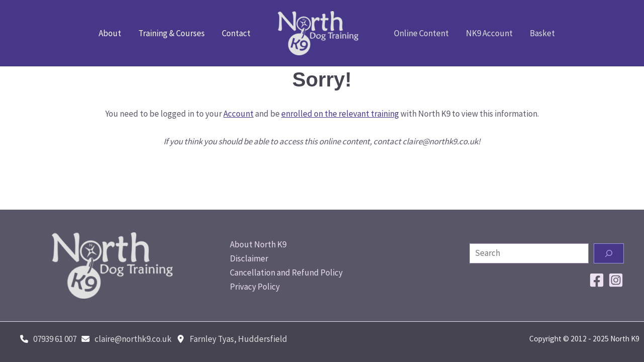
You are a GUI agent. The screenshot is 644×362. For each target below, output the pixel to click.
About (110, 33)
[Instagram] (616, 280)
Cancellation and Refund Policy (286, 273)
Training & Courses (172, 33)
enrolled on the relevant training (340, 114)
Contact (236, 33)
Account (238, 114)
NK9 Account (489, 33)
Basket (542, 33)
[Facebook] (597, 280)
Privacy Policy (255, 287)
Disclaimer (249, 258)
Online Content (421, 33)
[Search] (609, 253)
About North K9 (258, 244)
